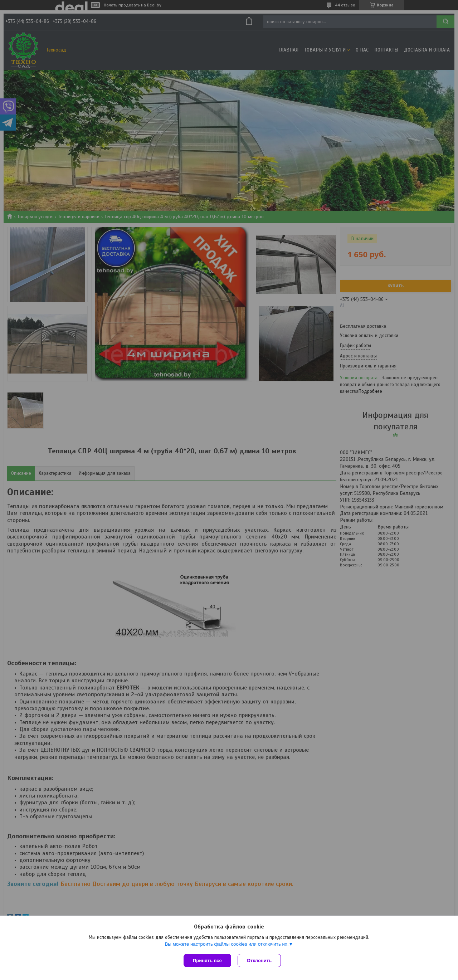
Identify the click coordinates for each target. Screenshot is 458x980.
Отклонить (260, 961)
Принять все (207, 961)
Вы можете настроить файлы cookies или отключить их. (226, 945)
